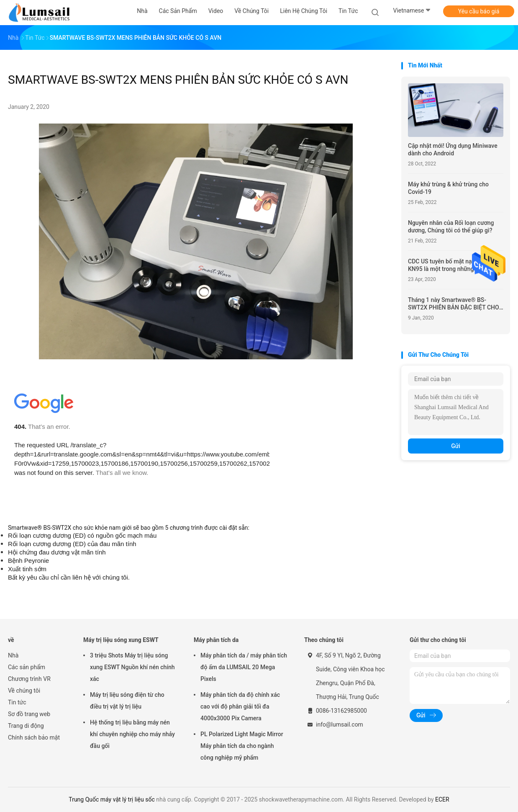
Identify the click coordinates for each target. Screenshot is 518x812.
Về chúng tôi (24, 691)
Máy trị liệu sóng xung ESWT (121, 640)
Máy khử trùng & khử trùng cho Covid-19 (448, 188)
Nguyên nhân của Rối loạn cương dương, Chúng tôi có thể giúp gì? (451, 227)
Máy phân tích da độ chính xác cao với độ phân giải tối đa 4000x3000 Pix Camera (240, 706)
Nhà (13, 655)
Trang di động (26, 726)
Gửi (456, 446)
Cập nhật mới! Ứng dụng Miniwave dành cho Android (453, 150)
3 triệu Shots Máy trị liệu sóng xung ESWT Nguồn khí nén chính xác (132, 667)
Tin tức (17, 702)
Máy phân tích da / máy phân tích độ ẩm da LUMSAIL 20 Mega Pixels (244, 667)
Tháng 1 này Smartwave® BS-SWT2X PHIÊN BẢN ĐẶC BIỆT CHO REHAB (454, 304)
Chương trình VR (29, 679)
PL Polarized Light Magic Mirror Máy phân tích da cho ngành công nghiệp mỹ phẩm (242, 746)
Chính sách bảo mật (34, 737)
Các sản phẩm (27, 667)
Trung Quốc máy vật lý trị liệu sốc (112, 799)
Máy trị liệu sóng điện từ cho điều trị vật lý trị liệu (127, 701)
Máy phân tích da (216, 640)
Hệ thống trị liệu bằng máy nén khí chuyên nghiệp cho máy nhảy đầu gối (132, 734)
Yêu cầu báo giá (479, 11)
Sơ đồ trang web (29, 714)
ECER (442, 799)
